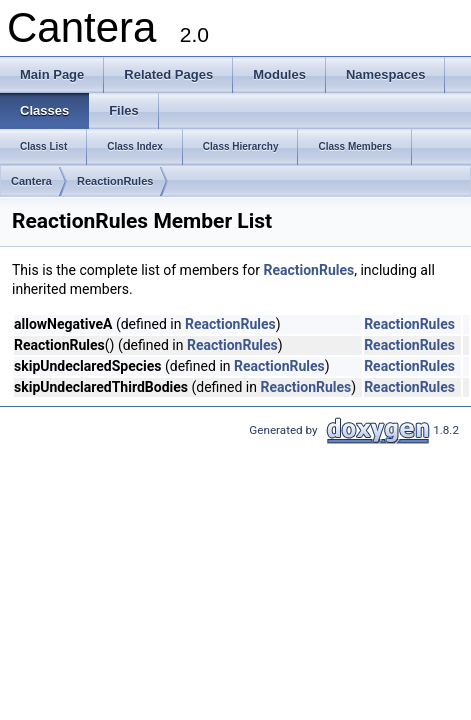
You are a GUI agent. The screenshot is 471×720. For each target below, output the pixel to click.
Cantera (31, 181)
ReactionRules (115, 181)
